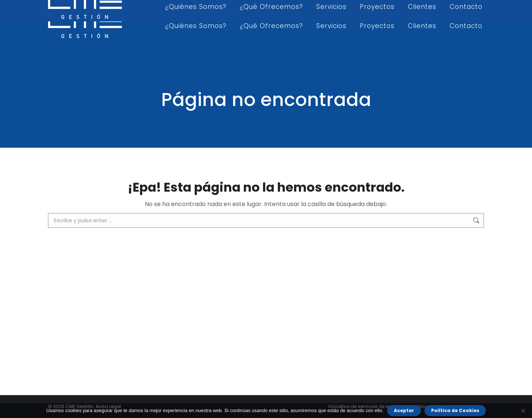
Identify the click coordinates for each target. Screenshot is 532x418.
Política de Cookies (455, 410)
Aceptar (404, 410)
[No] (523, 411)
